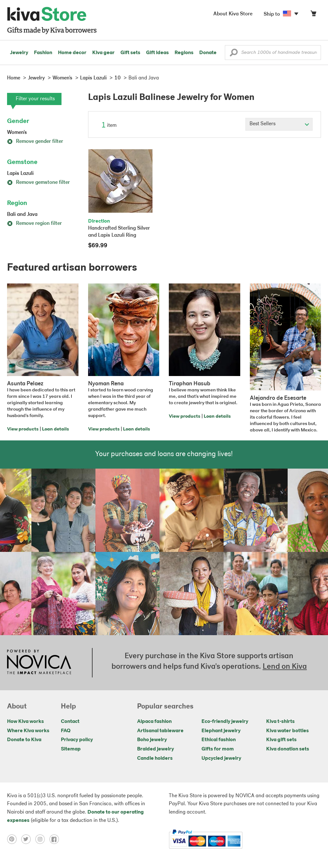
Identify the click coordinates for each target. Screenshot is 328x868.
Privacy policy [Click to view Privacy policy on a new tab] (77, 740)
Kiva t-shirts (280, 722)
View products (23, 429)
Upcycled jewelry (221, 758)
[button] (234, 54)
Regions (184, 53)
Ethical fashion (219, 740)
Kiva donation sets (288, 749)
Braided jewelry (156, 749)
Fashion (43, 53)
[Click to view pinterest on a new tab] (14, 839)
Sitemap (71, 749)
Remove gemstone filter (38, 183)
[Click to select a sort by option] (279, 124)
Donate (208, 53)
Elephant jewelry (221, 731)
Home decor (72, 53)
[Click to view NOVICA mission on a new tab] (39, 663)
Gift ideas (157, 53)
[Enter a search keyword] (273, 53)
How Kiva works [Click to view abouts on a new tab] (25, 722)
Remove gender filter (35, 142)
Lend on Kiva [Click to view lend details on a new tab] (285, 667)
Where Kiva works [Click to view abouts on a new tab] (28, 731)
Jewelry (19, 53)
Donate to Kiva (24, 740)
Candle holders (155, 758)
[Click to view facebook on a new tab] (56, 839)
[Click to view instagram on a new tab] (42, 839)
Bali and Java (22, 215)
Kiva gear (103, 53)
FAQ (66, 731)
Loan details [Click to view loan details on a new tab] (55, 429)
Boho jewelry (152, 740)
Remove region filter (34, 224)
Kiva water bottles (287, 731)
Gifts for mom (218, 749)
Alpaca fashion (154, 722)
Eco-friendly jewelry (225, 722)
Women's (17, 133)
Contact (70, 722)
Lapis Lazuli (20, 174)
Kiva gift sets (281, 740)
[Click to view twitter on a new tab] (28, 839)
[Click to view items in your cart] (313, 15)
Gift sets (130, 53)
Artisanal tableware (160, 731)
